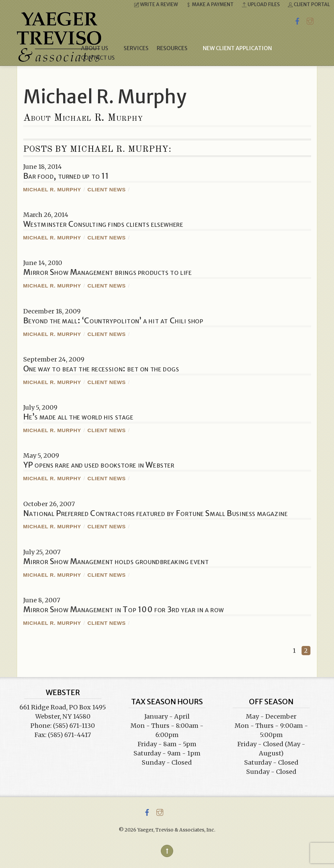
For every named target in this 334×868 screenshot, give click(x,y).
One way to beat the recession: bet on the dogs (101, 369)
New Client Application (237, 48)
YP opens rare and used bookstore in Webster (99, 465)
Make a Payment (210, 4)
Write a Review (156, 4)
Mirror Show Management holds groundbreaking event (116, 561)
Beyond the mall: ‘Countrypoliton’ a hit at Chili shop (113, 321)
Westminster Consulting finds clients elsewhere (103, 224)
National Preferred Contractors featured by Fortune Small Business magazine (156, 513)
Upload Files (261, 4)
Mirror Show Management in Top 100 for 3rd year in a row (124, 609)
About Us (98, 48)
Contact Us (98, 58)
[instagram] (310, 20)
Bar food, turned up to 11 (66, 176)
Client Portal (309, 4)
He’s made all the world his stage (78, 417)
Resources (176, 48)
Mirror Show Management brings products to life (108, 272)
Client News (107, 189)
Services (136, 48)
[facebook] (297, 20)
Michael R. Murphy (52, 189)
